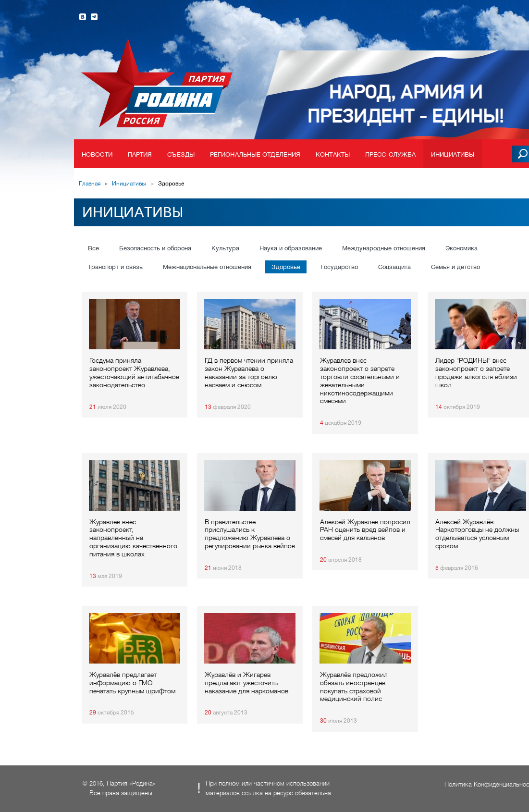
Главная (90, 184)
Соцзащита (394, 267)
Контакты (333, 154)
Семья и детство (455, 267)
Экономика (461, 248)
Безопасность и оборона (155, 248)
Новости (97, 154)
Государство (339, 267)
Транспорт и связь (115, 267)
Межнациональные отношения (207, 267)
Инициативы (453, 154)
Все (93, 248)
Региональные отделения (255, 154)
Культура (225, 248)
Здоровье (286, 267)
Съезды (181, 154)
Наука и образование (291, 248)
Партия (140, 154)
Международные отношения (384, 248)
